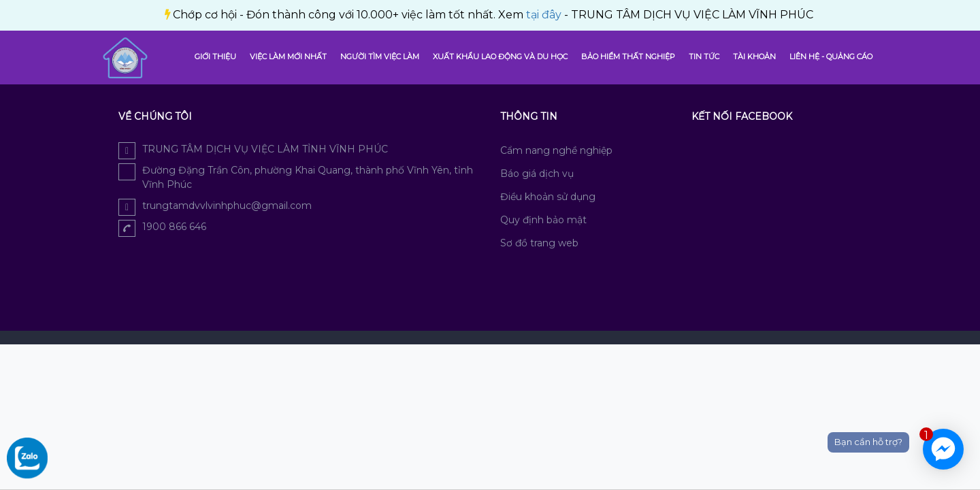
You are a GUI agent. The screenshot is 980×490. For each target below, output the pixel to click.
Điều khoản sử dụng (548, 197)
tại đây (315, 15)
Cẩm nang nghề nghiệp (556, 150)
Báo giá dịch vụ (537, 174)
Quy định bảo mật (543, 220)
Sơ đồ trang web (539, 243)
